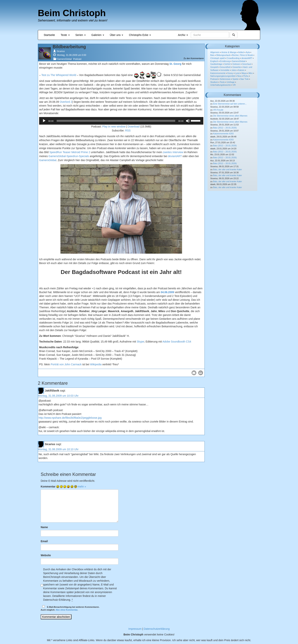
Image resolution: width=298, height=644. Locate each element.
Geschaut (247, 64)
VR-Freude (218, 110)
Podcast (77, 59)
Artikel (241, 52)
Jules (234, 70)
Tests (222, 82)
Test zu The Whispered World (59, 75)
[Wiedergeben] (44, 121)
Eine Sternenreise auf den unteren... (230, 104)
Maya (244, 73)
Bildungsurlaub (223, 55)
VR (234, 85)
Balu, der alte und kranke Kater (227, 169)
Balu (212, 55)
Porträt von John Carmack (66, 364)
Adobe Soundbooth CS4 (177, 342)
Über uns (117, 35)
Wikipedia (96, 364)
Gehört (227, 64)
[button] (194, 373)
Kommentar (48, 487)
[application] (121, 121)
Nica (239, 76)
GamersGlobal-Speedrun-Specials (69, 156)
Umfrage (231, 82)
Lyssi (237, 73)
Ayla (248, 52)
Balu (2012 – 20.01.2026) (225, 128)
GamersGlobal (64, 59)
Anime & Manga (229, 52)
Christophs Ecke (140, 35)
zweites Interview (173, 152)
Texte (65, 35)
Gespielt (214, 67)
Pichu (246, 76)
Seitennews (225, 79)
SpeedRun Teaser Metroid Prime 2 (70, 152)
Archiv (183, 35)
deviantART (175, 156)
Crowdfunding (233, 58)
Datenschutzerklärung (157, 629)
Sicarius (61, 51)
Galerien (98, 35)
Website (46, 555)
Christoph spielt (218, 58)
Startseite (49, 35)
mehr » (82, 487)
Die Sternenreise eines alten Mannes (230, 116)
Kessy (230, 73)
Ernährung (225, 61)
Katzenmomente (218, 73)
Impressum (135, 629)
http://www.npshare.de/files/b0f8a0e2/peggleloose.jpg (70, 418)
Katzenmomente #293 (223, 134)
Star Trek (245, 79)
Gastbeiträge (216, 64)
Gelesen (236, 64)
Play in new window (114, 127)
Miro (251, 73)
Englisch (214, 61)
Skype (140, 342)
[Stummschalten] (188, 121)
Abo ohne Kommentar (67, 610)
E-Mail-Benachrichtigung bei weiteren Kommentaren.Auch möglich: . (70, 608)
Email (44, 541)
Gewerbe (237, 67)
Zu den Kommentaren (194, 58)
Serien (81, 35)
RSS (128, 131)
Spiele (235, 79)
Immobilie (225, 70)
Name (44, 527)
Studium (214, 82)
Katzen (241, 70)
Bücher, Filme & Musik (242, 55)
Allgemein (215, 52)
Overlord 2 (66, 102)
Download (134, 127)
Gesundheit (225, 67)
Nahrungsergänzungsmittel (223, 76)
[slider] (116, 121)
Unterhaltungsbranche (221, 85)
